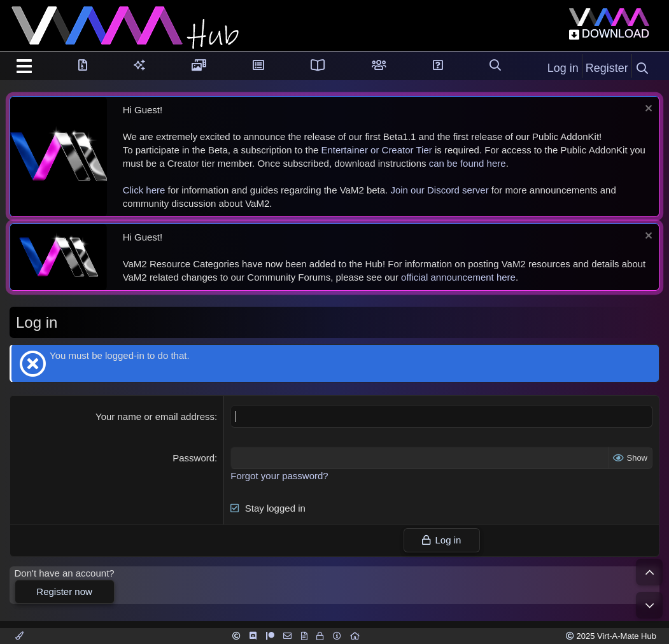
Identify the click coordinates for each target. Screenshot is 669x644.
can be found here (468, 163)
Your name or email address (155, 416)
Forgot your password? (279, 476)
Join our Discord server (439, 190)
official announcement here (458, 277)
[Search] (642, 69)
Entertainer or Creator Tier (377, 150)
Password (194, 458)
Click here (144, 190)
